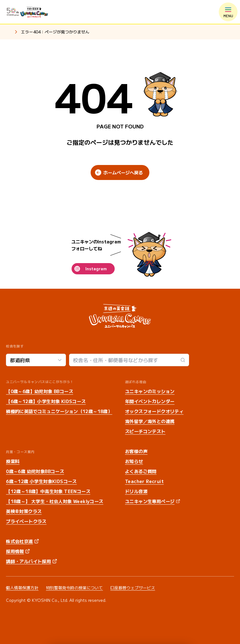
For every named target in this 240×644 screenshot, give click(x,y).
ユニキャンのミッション (150, 391)
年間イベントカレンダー (150, 401)
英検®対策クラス (24, 511)
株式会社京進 (19, 541)
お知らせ (134, 461)
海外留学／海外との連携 (150, 421)
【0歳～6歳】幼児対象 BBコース (40, 391)
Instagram (96, 269)
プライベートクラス (26, 521)
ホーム (8, 32)
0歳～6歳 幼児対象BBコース (35, 471)
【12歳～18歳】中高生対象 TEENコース (48, 491)
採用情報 (15, 551)
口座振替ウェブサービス (133, 588)
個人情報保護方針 (22, 588)
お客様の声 (136, 451)
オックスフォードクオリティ (154, 411)
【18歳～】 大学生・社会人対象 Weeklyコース (55, 501)
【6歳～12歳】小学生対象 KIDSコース (46, 401)
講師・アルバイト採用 (28, 561)
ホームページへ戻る (123, 172)
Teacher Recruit (144, 481)
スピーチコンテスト (145, 431)
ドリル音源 (136, 491)
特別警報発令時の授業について (74, 588)
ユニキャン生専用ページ (150, 501)
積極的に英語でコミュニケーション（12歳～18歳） (59, 411)
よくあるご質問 (141, 471)
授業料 (13, 461)
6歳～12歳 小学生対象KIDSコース (41, 481)
